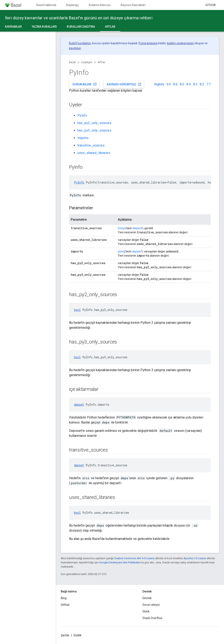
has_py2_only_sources (94, 123)
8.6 (175, 84)
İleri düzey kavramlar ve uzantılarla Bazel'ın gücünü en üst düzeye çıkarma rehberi (79, 18)
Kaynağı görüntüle (124, 84)
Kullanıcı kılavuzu (100, 5)
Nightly (159, 84)
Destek (147, 598)
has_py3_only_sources (94, 130)
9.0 (169, 84)
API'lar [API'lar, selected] (110, 27)
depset (137, 228)
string (122, 251)
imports (83, 138)
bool (77, 310)
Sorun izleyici (151, 605)
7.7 (209, 84)
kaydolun (75, 48)
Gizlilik (77, 635)
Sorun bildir (85, 84)
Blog (64, 598)
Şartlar (65, 635)
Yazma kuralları (44, 27)
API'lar (101, 62)
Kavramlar (13, 27)
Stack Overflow (152, 618)
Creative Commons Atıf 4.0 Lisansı (134, 558)
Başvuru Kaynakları (133, 5)
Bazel (72, 62)
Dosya (122, 228)
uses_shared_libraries (94, 153)
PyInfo (82, 115)
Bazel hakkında (46, 5)
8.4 (189, 84)
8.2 (202, 84)
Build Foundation (80, 43)
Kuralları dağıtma (81, 27)
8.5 (182, 84)
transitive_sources (91, 145)
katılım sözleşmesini (180, 43)
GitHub (211, 5)
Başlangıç (72, 5)
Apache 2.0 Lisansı (195, 558)
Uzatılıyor (87, 62)
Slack (146, 611)
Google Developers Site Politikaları (120, 562)
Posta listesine (148, 43)
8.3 (195, 84)
